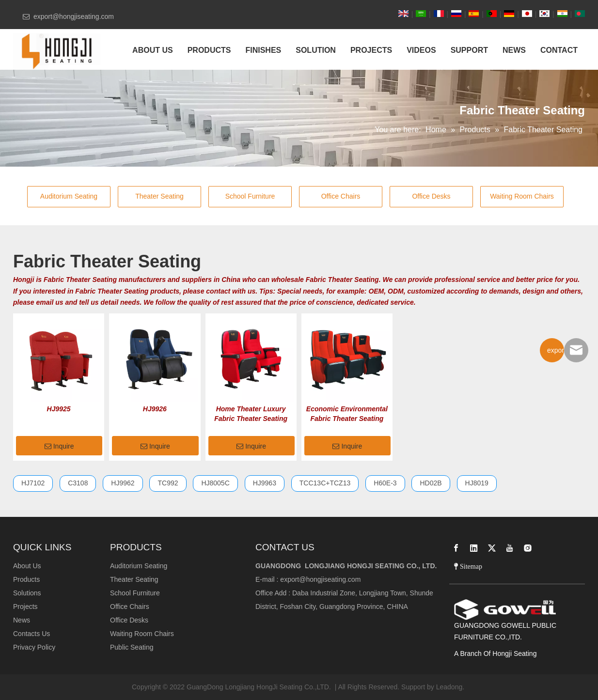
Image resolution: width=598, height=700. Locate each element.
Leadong (449, 687)
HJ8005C (215, 483)
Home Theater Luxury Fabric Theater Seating (251, 414)
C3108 (78, 483)
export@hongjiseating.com (320, 579)
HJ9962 (123, 483)
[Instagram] (528, 548)
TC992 (168, 483)
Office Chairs (341, 196)
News (22, 620)
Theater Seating (159, 196)
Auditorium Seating (69, 196)
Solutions (27, 593)
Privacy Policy (34, 647)
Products (26, 579)
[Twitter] (492, 548)
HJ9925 (59, 409)
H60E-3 (385, 483)
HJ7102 (33, 483)
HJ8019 (477, 483)
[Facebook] (456, 548)
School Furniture (250, 196)
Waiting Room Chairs (522, 196)
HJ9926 (155, 409)
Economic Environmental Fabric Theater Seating (347, 414)
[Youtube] (510, 548)
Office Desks (431, 196)
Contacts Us (31, 634)
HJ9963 (265, 483)
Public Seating (132, 647)
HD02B (431, 483)
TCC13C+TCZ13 (325, 483)
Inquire (59, 447)
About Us (27, 566)
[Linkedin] (474, 548)
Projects (25, 607)
